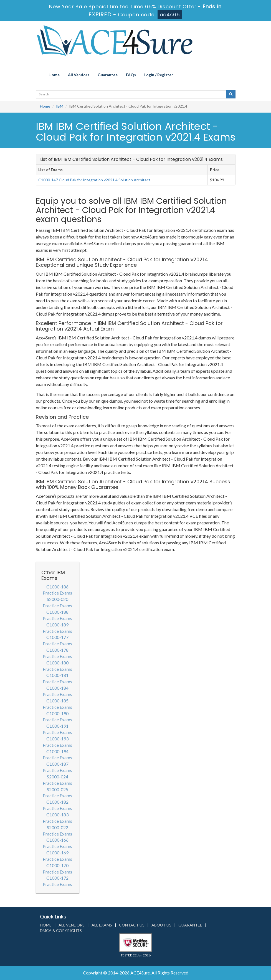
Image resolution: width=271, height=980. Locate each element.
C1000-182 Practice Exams (57, 805)
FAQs (131, 75)
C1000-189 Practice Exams (57, 628)
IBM (60, 106)
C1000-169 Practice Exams (57, 856)
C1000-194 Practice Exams (57, 755)
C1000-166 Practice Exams (57, 843)
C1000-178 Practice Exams (57, 653)
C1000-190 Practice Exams (57, 717)
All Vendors (79, 75)
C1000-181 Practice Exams (57, 678)
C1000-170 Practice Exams (57, 869)
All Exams (102, 925)
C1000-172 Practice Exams (57, 881)
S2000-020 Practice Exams (57, 602)
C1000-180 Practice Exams (57, 666)
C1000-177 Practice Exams (57, 640)
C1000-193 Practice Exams (57, 742)
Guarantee (108, 75)
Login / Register (159, 75)
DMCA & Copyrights (61, 931)
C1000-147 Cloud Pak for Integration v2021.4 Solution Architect (94, 180)
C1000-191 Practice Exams (57, 729)
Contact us (132, 925)
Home (54, 75)
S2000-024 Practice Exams (57, 780)
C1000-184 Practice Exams (57, 691)
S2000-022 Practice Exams (57, 831)
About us (161, 925)
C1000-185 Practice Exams (57, 704)
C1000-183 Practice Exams (57, 818)
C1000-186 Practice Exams (57, 590)
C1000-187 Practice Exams (57, 767)
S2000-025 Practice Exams (57, 793)
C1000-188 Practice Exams (57, 615)
